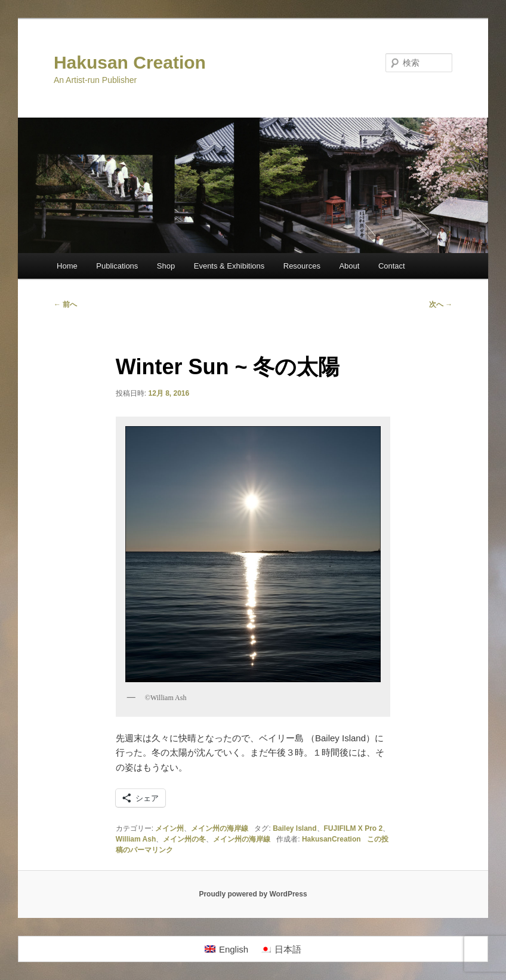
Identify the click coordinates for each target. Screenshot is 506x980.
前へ (65, 304)
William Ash (136, 839)
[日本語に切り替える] (281, 949)
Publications (117, 266)
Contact (392, 266)
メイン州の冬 (184, 839)
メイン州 (169, 828)
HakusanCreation (331, 839)
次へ (441, 304)
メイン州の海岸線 (220, 828)
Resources (302, 266)
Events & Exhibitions (229, 266)
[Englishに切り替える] (226, 949)
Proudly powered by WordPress (253, 894)
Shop (166, 266)
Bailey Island (294, 828)
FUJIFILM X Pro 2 (354, 828)
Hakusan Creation (130, 62)
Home (67, 266)
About (349, 266)
